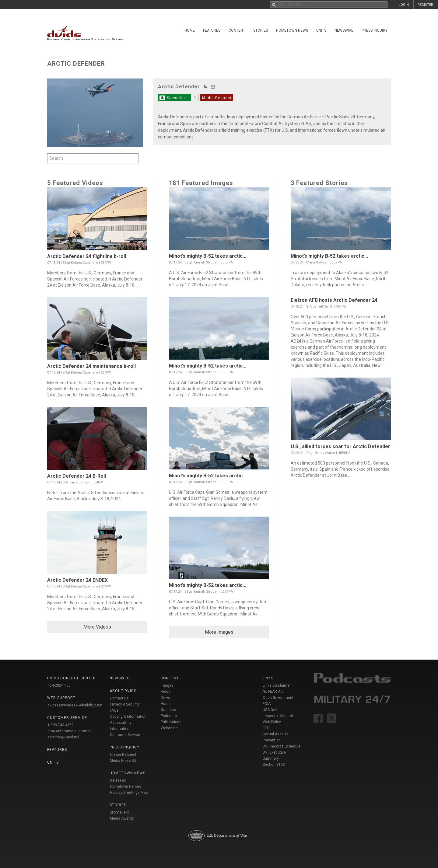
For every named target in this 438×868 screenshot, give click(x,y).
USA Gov (270, 710)
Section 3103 (274, 765)
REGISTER (425, 5)
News (165, 698)
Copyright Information (128, 716)
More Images (219, 632)
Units (321, 30)
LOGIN (404, 5)
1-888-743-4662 (61, 725)
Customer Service (125, 735)
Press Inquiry (375, 30)
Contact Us (119, 698)
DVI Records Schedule (282, 746)
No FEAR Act (273, 692)
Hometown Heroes (126, 786)
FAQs (114, 710)
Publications (171, 722)
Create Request (123, 755)
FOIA (267, 704)
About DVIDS (123, 691)
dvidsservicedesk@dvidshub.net (75, 705)
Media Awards (122, 818)
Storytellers (119, 812)
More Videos (97, 627)
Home (190, 30)
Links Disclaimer (277, 685)
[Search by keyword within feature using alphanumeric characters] (93, 158)
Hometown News (292, 30)
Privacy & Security (125, 704)
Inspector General (278, 716)
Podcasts (169, 716)
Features (212, 30)
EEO (266, 728)
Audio (166, 704)
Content (237, 30)
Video (166, 692)
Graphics (168, 710)
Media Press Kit (123, 761)
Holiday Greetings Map (129, 793)
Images (167, 685)
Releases (118, 780)
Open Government (278, 698)
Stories (261, 30)
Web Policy (272, 722)
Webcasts (169, 728)
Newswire (344, 30)
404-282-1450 (59, 685)
